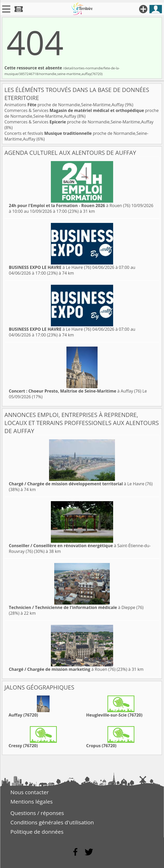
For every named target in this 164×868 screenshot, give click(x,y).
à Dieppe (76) (76, 607)
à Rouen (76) (70, 206)
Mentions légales (32, 801)
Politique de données (37, 832)
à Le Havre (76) (50, 267)
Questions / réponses (37, 813)
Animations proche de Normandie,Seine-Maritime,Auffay (65, 105)
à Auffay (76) (75, 391)
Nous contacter (30, 792)
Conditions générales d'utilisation (52, 822)
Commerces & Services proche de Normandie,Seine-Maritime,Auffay (79, 122)
